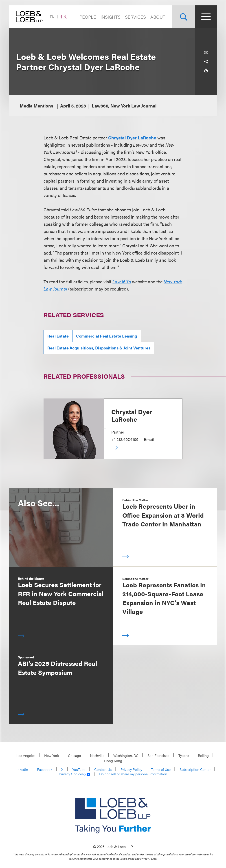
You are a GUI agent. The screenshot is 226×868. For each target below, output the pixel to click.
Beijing (203, 755)
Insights (111, 17)
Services (135, 17)
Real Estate (58, 336)
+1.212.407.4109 (125, 439)
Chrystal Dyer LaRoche (132, 138)
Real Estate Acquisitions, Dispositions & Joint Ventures (99, 348)
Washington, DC (126, 755)
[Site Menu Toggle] (206, 17)
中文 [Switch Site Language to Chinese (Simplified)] (64, 17)
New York (52, 755)
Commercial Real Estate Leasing (107, 336)
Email (149, 439)
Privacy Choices (75, 774)
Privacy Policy (131, 769)
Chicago (75, 755)
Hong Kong (113, 761)
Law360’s (122, 281)
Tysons (184, 755)
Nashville (97, 755)
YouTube (79, 769)
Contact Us (103, 769)
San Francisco (158, 755)
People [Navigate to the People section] (88, 17)
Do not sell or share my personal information (133, 774)
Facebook (45, 769)
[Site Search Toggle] (184, 17)
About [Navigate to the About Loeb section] (158, 17)
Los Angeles (26, 755)
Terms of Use (161, 769)
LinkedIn (21, 769)
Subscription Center (195, 769)
